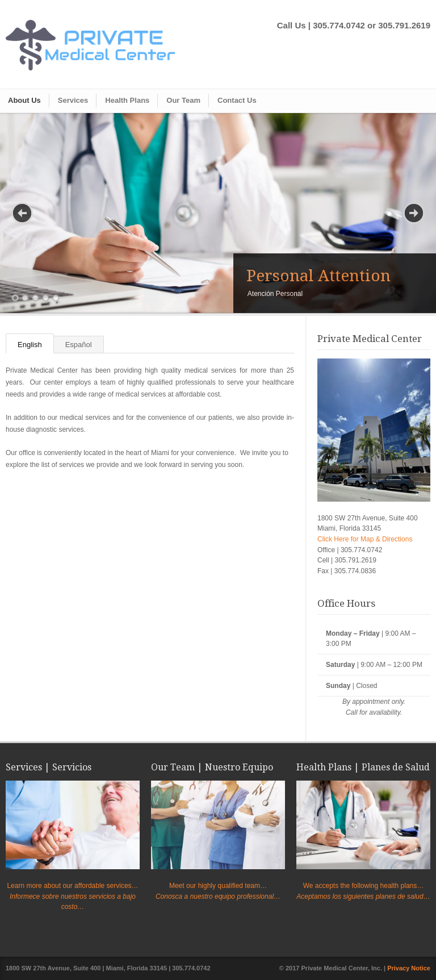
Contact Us (237, 100)
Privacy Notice (409, 968)
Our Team (183, 100)
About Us (24, 100)
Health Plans (127, 100)
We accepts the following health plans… (364, 886)
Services (73, 100)
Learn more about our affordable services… (72, 886)
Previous (22, 213)
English (30, 345)
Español (79, 345)
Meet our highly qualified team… (218, 886)
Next (414, 213)
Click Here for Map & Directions (365, 539)
